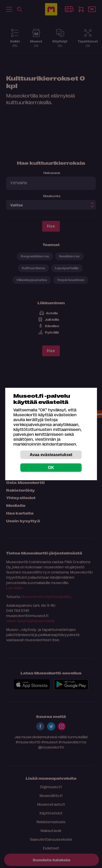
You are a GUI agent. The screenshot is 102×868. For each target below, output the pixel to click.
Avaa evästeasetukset (51, 455)
